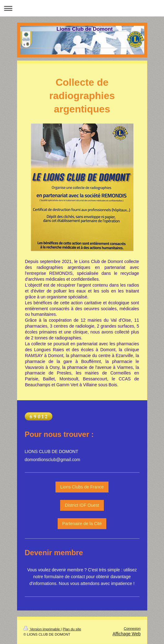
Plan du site (72, 629)
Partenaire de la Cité (82, 524)
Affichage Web (127, 634)
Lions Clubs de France (82, 487)
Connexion (132, 628)
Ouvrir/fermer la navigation (82, 8)
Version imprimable (42, 629)
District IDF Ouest (82, 505)
